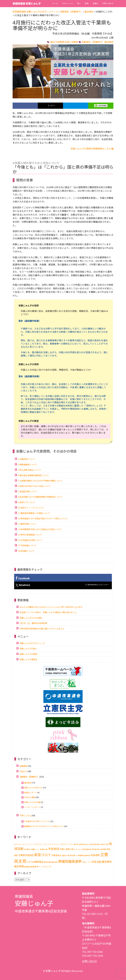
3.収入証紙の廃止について (29, 470)
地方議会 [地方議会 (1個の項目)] (27, 849)
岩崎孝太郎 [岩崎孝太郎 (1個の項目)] (44, 849)
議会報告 (109, 42)
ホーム (55, 3)
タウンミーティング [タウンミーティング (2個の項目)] (43, 844)
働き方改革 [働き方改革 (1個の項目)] (101, 844)
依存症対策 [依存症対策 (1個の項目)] (93, 844)
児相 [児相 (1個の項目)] (107, 844)
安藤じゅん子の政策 (28, 654)
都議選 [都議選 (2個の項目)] (33, 867)
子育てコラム (25, 816)
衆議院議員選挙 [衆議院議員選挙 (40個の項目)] (70, 861)
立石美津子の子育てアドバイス (37, 821)
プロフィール (67, 3)
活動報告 (23, 766)
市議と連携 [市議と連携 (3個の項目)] (65, 849)
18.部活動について (26, 551)
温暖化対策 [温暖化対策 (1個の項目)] (66, 855)
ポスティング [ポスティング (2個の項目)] (67, 844)
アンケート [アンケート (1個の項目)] (31, 844)
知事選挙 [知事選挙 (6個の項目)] (95, 855)
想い (79, 3)
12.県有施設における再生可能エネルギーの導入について (43, 519)
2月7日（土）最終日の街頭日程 (33, 623)
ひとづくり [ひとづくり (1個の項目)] (23, 844)
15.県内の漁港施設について (30, 535)
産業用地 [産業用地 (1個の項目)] (87, 855)
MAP (85, 948)
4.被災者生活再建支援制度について (33, 475)
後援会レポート (30, 793)
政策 (87, 3)
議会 (53, 42)
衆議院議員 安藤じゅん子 (27, 4)
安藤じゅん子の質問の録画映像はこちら (92, 149)
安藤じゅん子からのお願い (31, 618)
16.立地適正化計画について (30, 540)
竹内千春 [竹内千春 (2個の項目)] (30, 862)
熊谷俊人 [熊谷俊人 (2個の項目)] (73, 855)
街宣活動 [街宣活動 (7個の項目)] (96, 862)
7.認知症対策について (28, 492)
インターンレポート (32, 807)
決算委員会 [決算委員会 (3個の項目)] (56, 855)
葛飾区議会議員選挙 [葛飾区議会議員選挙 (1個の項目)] (51, 862)
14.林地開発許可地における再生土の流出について (40, 529)
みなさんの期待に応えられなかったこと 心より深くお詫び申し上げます (51, 607)
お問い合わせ (108, 3)
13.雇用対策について (27, 524)
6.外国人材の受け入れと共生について (34, 486)
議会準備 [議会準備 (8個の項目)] (19, 866)
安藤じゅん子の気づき (33, 788)
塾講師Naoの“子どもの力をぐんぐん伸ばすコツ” (44, 826)
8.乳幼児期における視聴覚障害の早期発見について (40, 497)
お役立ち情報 (30, 797)
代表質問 (60, 42)
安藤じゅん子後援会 (28, 659)
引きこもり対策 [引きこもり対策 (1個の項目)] (79, 849)
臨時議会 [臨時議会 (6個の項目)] (39, 862)
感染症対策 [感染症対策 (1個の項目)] (96, 849)
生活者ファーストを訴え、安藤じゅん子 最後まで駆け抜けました (48, 612)
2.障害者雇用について (28, 465)
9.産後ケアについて (27, 502)
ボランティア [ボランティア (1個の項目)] (56, 844)
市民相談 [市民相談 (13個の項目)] (54, 849)
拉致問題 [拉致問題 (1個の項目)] (103, 849)
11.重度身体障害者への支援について (34, 513)
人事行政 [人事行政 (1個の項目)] (75, 844)
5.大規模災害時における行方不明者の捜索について (40, 481)
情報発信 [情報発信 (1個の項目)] (88, 849)
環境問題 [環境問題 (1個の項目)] (81, 855)
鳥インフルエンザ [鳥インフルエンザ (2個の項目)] (44, 867)
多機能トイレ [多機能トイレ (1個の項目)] (35, 849)
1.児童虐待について (27, 459)
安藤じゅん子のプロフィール (32, 643)
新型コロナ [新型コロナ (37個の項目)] (43, 855)
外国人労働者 (71, 42)
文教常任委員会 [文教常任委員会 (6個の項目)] (26, 855)
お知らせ (23, 771)
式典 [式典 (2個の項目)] (72, 849)
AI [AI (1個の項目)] (15, 844)
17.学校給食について (27, 545)
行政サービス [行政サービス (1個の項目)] (87, 862)
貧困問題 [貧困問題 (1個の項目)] (27, 867)
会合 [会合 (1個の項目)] (87, 844)
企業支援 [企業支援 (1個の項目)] (82, 844)
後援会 (96, 3)
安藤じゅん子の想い (28, 649)
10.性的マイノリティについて (31, 508)
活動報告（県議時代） (93, 42)
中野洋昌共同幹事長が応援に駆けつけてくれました (42, 629)
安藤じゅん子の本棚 (32, 802)
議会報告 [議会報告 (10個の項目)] (107, 862)
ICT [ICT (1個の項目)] (17, 844)
